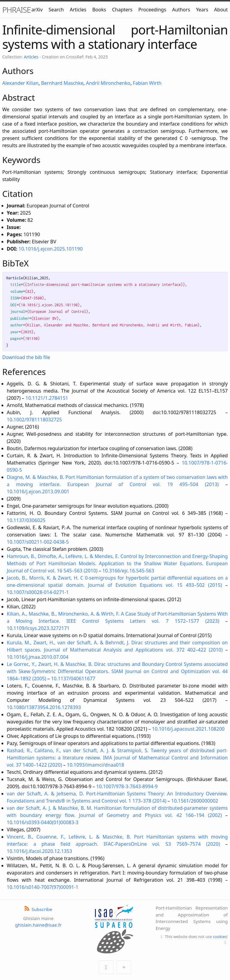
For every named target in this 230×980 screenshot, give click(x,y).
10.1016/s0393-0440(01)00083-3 (43, 822)
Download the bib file (26, 357)
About (221, 10)
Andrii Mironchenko (108, 83)
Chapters (122, 10)
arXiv (37, 10)
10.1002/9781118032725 (34, 420)
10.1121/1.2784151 (47, 398)
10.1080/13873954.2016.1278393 (44, 707)
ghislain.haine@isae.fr (38, 925)
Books (99, 10)
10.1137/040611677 (73, 679)
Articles (78, 10)
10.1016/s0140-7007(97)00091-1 (43, 887)
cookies (220, 937)
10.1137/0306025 (26, 520)
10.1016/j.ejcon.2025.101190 (51, 249)
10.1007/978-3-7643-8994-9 (127, 786)
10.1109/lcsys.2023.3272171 (38, 628)
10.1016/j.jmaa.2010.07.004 (38, 657)
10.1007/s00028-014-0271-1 (38, 592)
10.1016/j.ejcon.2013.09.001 (38, 491)
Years (202, 10)
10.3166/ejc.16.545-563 (128, 571)
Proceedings (152, 10)
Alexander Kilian (21, 83)
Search (56, 10)
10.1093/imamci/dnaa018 (95, 765)
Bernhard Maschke (62, 83)
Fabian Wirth (147, 83)
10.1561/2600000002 (195, 801)
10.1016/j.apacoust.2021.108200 (188, 729)
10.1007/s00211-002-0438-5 (38, 542)
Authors (181, 10)
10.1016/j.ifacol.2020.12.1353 (40, 851)
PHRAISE (17, 10)
